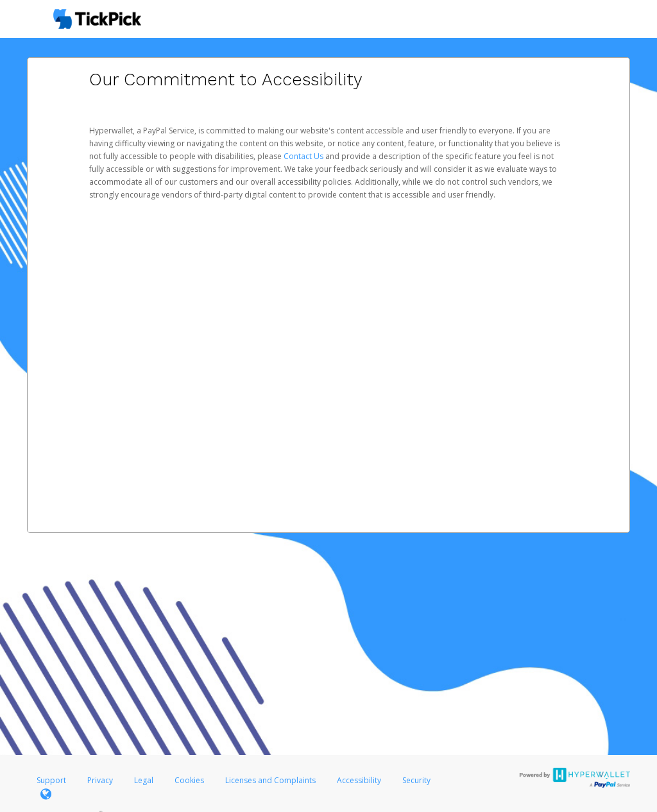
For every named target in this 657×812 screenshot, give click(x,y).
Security (416, 780)
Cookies (189, 780)
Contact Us (304, 156)
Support (51, 780)
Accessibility (359, 780)
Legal (144, 780)
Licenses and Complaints (271, 780)
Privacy (100, 780)
